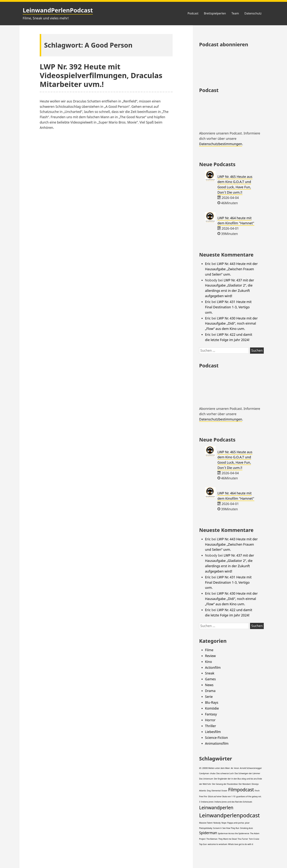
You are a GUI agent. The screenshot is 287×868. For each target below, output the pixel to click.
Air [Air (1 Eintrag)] (232, 768)
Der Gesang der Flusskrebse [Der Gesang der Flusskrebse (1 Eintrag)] (225, 784)
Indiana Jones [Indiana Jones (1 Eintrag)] (207, 802)
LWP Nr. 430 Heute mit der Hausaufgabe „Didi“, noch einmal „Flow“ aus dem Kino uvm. (231, 323)
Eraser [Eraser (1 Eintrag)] (224, 791)
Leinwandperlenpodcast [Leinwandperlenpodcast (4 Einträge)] (229, 815)
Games (210, 679)
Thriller (210, 726)
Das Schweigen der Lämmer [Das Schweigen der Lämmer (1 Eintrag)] (247, 773)
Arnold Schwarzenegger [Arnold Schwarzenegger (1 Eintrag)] (251, 768)
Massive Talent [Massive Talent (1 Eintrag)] (206, 823)
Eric (208, 264)
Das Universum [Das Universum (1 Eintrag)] (206, 779)
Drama (210, 691)
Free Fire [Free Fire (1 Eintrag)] (203, 796)
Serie (209, 697)
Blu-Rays (212, 702)
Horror (210, 720)
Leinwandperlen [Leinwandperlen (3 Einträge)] (216, 808)
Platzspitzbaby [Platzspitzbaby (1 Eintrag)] (206, 828)
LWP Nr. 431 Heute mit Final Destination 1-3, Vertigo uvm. (228, 307)
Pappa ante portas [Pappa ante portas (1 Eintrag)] (236, 823)
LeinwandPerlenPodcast (58, 10)
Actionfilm (213, 667)
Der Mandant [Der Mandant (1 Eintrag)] (245, 784)
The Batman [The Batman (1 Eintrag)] (212, 839)
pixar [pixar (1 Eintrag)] (247, 823)
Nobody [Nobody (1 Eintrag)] (217, 823)
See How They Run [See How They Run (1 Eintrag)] (231, 828)
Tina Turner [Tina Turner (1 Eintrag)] (243, 839)
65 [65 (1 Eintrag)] (200, 768)
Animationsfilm (217, 743)
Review (210, 656)
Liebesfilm (213, 732)
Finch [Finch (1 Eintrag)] (257, 791)
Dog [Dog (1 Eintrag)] (209, 791)
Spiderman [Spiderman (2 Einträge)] (208, 833)
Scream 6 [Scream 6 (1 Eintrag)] (217, 828)
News (209, 685)
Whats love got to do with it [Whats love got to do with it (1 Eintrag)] (241, 844)
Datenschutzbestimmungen (221, 144)
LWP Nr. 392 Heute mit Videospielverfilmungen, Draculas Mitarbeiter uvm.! (101, 75)
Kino (208, 662)
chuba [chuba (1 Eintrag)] (213, 773)
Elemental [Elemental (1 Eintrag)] (216, 791)
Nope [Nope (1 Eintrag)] (224, 823)
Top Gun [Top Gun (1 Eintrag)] (203, 844)
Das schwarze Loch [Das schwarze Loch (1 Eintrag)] (225, 773)
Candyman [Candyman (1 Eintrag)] (204, 773)
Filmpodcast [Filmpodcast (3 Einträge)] (241, 790)
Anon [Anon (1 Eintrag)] (237, 768)
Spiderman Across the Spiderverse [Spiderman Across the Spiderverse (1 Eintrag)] (233, 833)
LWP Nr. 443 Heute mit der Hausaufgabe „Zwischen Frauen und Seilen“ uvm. (231, 269)
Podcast (193, 13)
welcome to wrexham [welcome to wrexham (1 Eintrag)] (218, 844)
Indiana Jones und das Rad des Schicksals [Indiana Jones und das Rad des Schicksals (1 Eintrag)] (233, 802)
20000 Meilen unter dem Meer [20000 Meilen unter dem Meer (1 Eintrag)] (216, 768)
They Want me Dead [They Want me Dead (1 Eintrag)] (228, 839)
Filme (209, 650)
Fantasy (211, 714)
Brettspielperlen (215, 13)
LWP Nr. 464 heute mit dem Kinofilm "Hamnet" (236, 221)
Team (235, 13)
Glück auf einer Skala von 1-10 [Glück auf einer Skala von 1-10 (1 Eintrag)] (222, 796)
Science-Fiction (216, 738)
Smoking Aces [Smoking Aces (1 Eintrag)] (247, 828)
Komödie (212, 708)
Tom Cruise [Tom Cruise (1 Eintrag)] (254, 839)
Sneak (210, 673)
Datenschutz (253, 13)
